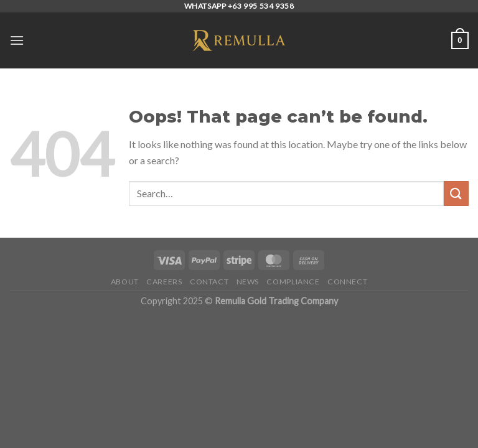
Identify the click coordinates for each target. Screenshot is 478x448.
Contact (209, 282)
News (248, 282)
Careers (164, 282)
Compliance (293, 282)
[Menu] (17, 40)
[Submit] (456, 193)
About (125, 282)
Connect (347, 282)
